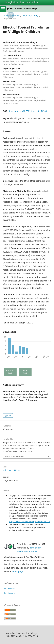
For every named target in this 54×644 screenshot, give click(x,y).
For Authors (9, 593)
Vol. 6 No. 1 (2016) (30, 16)
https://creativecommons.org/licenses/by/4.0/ (30, 522)
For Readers (9, 589)
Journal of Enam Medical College (22, 9)
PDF (9, 415)
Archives (15, 16)
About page (18, 571)
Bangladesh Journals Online (22, 2)
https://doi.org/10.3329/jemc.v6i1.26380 (27, 111)
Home (6, 16)
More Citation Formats (15, 456)
